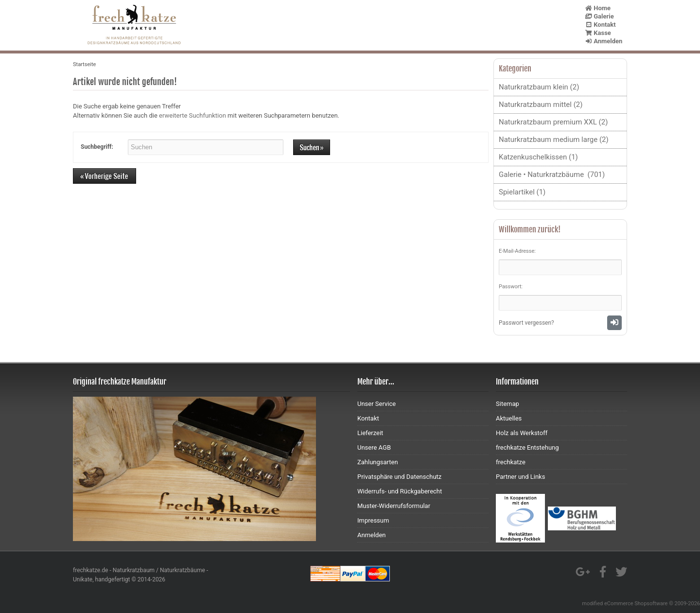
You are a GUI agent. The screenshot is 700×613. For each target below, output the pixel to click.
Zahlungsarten (378, 462)
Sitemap (507, 404)
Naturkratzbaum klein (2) (539, 87)
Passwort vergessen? (526, 323)
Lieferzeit (370, 433)
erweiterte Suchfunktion (192, 115)
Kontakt (601, 25)
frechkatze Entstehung (527, 447)
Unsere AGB (374, 447)
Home (598, 8)
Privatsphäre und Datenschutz (399, 477)
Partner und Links (520, 477)
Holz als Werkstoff (522, 433)
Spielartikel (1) (522, 192)
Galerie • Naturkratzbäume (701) (552, 175)
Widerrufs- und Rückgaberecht (400, 491)
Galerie (600, 16)
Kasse (598, 33)
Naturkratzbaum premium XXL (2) (553, 122)
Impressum (373, 520)
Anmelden (604, 41)
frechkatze (511, 462)
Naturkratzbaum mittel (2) (541, 105)
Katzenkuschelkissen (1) (538, 157)
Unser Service (376, 404)
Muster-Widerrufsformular (394, 506)
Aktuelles (509, 418)
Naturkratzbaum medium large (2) (554, 140)
